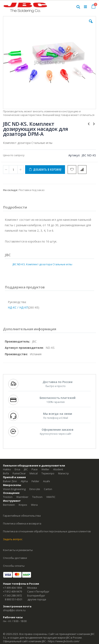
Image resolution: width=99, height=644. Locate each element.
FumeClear (19, 473)
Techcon (37, 497)
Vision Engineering (14, 489)
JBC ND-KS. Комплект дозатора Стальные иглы (42, 264)
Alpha (24, 481)
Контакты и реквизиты (18, 550)
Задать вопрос (13, 539)
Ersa (17, 469)
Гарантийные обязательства (22, 516)
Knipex (23, 505)
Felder (35, 481)
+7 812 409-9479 (12, 591)
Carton (48, 489)
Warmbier (22, 497)
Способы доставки (15, 558)
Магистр (63, 473)
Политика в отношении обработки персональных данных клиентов (47, 531)
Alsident (58, 469)
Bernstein (9, 505)
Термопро (48, 473)
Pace (35, 469)
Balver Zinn (10, 481)
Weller (45, 469)
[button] (91, 24)
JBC (26, 469)
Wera (34, 505)
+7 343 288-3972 (12, 595)
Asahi (46, 481)
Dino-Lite (35, 489)
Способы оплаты (14, 566)
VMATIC (51, 497)
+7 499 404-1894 (12, 588)
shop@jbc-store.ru (14, 610)
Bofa (6, 473)
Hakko (7, 469)
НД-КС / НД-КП (18, 307)
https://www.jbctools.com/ (64, 641)
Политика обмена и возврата (22, 523)
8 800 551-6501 (14, 599)
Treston (8, 497)
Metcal (34, 473)
